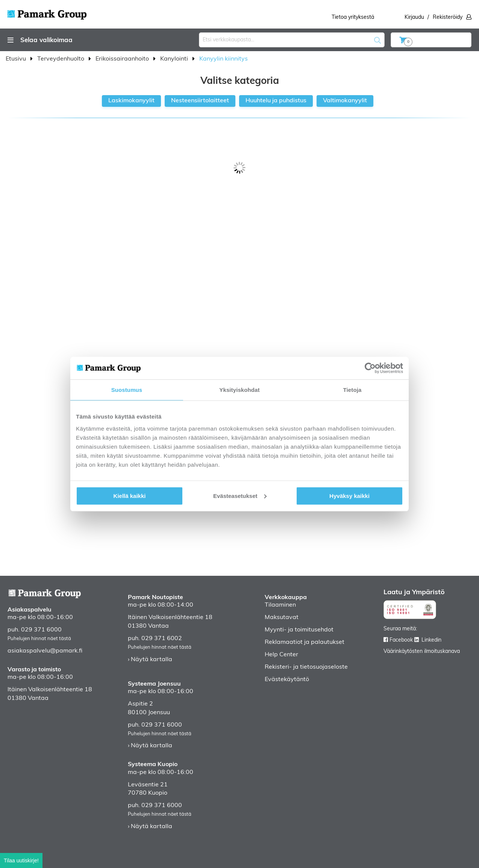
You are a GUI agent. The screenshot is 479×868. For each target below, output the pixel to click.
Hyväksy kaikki (349, 495)
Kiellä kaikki (130, 495)
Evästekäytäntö (287, 680)
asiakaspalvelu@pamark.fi (45, 651)
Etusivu (17, 59)
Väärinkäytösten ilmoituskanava (422, 652)
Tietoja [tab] (352, 390)
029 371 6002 (162, 639)
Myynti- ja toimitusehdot (299, 630)
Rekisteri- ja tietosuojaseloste (306, 667)
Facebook (401, 640)
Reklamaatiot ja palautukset (305, 642)
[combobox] (292, 40)
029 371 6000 (41, 630)
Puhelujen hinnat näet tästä (39, 639)
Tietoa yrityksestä (353, 17)
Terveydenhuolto (61, 59)
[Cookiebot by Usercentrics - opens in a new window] (370, 368)
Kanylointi (175, 59)
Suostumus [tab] (127, 390)
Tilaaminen (280, 605)
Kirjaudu (414, 17)
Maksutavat (282, 618)
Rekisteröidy (448, 17)
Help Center (281, 655)
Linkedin (431, 640)
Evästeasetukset (240, 495)
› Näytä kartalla (150, 660)
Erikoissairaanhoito (123, 59)
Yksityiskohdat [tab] (239, 390)
